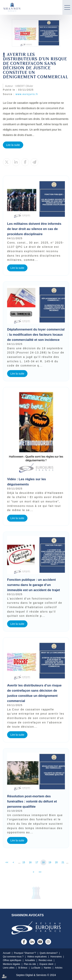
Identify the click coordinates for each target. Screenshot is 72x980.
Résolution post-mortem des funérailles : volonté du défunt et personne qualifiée (32, 801)
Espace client (46, 964)
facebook (24, 942)
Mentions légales (12, 964)
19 (50, 862)
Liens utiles (9, 968)
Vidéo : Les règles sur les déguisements (26, 482)
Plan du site (30, 964)
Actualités (30, 960)
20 (56, 862)
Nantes (47, 968)
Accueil (7, 953)
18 (43, 862)
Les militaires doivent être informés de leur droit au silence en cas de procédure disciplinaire (34, 229)
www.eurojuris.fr (27, 94)
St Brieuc (23, 968)
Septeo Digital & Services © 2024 (36, 975)
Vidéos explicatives (37, 957)
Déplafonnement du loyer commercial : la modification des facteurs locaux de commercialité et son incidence (36, 335)
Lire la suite (13, 145)
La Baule (36, 968)
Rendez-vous (45, 960)
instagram (48, 942)
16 (30, 862)
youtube (40, 942)
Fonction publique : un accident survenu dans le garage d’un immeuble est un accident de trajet (34, 585)
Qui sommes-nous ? (13, 957)
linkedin (32, 942)
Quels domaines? (49, 953)
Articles (59, 968)
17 (37, 862)
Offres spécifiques (12, 960)
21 (63, 862)
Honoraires (56, 957)
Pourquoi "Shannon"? (25, 953)
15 (24, 862)
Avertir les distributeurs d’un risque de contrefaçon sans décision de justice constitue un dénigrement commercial (34, 693)
